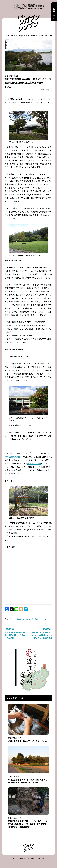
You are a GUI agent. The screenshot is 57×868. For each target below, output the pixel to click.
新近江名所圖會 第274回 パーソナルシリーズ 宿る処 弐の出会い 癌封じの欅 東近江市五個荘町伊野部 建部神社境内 (29, 821)
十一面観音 (44, 619)
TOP (7, 36)
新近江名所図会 (17, 36)
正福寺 (28, 619)
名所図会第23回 (34, 463)
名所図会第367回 (13, 457)
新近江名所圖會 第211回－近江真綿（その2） (29, 738)
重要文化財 (20, 619)
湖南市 (13, 619)
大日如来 (35, 619)
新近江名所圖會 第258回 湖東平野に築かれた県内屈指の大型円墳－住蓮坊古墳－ (29, 778)
